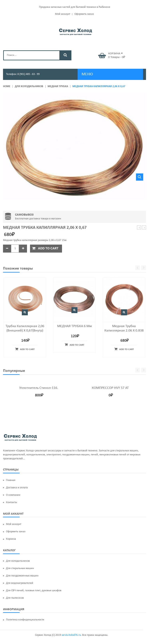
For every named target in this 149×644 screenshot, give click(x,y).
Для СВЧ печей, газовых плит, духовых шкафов (34, 591)
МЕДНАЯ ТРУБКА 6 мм (74, 326)
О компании (13, 495)
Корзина (11, 539)
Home (7, 86)
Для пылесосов (15, 598)
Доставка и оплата (17, 488)
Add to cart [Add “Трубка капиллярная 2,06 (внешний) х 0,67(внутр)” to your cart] (27, 349)
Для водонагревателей (20, 583)
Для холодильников (29, 86)
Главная (11, 480)
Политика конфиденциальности (25, 620)
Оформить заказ (84, 14)
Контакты (11, 502)
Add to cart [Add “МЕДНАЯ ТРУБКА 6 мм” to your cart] (77, 345)
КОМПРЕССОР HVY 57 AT (110, 388)
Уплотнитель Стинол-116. (39, 388)
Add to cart (48, 248)
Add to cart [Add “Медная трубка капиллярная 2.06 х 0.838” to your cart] (126, 349)
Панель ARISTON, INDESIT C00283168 (144, 228)
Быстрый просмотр (25, 312)
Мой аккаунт (63, 14)
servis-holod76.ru (71, 635)
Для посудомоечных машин (22, 576)
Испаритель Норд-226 (139, 228)
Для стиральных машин (20, 568)
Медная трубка (58, 86)
